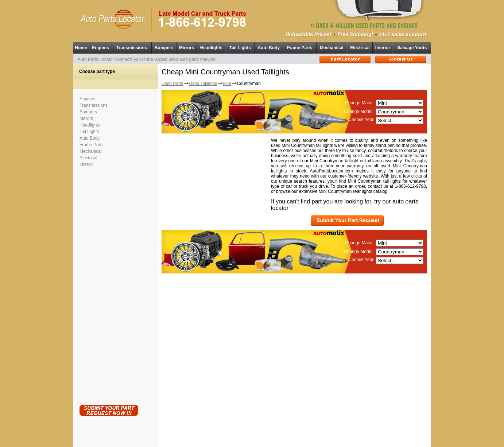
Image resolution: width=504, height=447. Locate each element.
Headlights (211, 48)
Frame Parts (300, 48)
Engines (100, 48)
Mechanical (332, 48)
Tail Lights (240, 48)
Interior (383, 48)
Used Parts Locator (285, 440)
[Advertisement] (109, 284)
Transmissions (132, 48)
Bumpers (164, 48)
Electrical (360, 48)
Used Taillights (203, 83)
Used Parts (172, 83)
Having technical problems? (252, 444)
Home (81, 48)
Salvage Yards (412, 48)
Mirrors (187, 48)
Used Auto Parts (237, 436)
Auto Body (269, 48)
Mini (227, 83)
